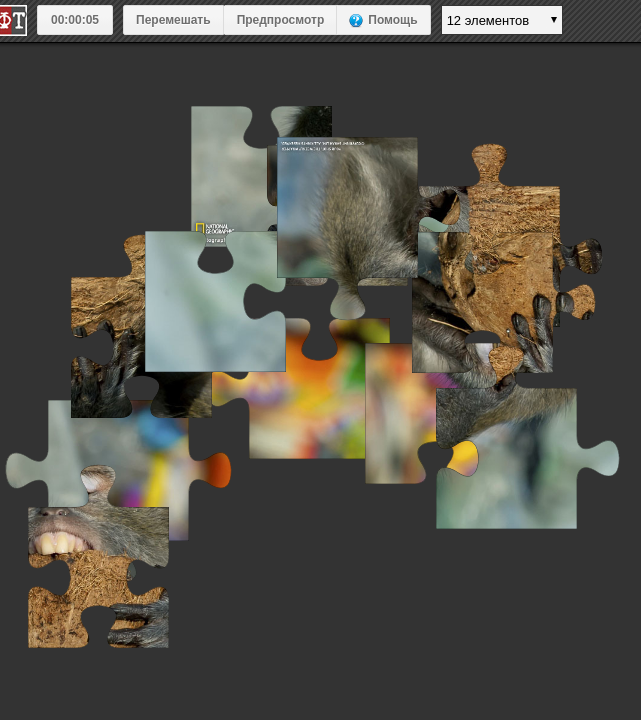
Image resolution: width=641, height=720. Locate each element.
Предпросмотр (281, 20)
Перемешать (173, 20)
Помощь (392, 20)
